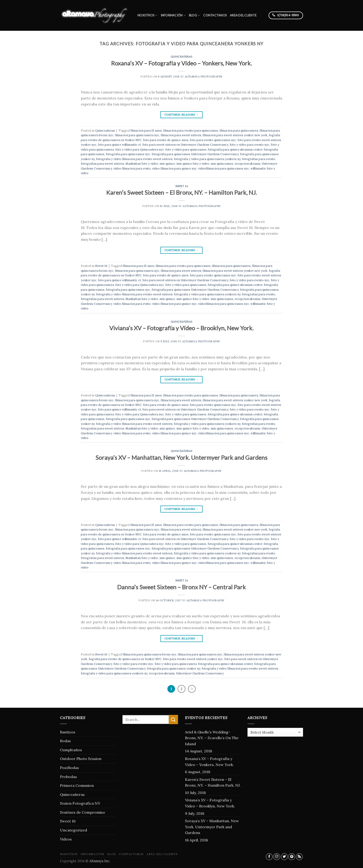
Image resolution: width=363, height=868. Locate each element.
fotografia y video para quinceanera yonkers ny (207, 159)
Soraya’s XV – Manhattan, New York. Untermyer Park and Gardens (181, 457)
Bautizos (68, 732)
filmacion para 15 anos (146, 131)
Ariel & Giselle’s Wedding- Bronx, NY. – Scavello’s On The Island (212, 738)
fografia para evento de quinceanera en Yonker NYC (125, 659)
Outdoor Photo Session (81, 759)
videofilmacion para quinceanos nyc (224, 168)
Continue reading (182, 115)
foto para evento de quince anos (166, 140)
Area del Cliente (243, 15)
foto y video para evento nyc (250, 145)
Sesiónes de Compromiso (83, 812)
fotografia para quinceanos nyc (128, 154)
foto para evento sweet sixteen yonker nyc (193, 659)
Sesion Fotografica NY (80, 803)
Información (173, 15)
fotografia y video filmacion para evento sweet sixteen (134, 159)
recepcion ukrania (247, 164)
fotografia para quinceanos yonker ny (174, 669)
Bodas (65, 741)
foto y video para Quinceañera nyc (140, 150)
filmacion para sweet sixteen (181, 135)
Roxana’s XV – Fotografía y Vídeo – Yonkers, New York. (181, 63)
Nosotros (147, 15)
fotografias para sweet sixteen (102, 164)
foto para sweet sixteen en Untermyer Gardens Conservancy (185, 145)
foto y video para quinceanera (176, 664)
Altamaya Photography (204, 77)
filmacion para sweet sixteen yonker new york (235, 135)
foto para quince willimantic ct (119, 145)
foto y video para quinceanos (186, 150)
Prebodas (68, 777)
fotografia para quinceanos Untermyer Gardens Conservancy (195, 154)
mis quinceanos (222, 164)
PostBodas (69, 768)
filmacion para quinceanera (239, 131)
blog (194, 15)
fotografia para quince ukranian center (235, 150)
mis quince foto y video (193, 164)
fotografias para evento (259, 159)
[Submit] (173, 719)
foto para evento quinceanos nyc (213, 140)
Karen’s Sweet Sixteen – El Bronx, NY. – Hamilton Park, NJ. (181, 192)
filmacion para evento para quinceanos (191, 131)
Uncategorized (74, 830)
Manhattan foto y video (142, 164)
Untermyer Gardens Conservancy (200, 673)
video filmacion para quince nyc (174, 168)
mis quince (167, 164)
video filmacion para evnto (132, 168)
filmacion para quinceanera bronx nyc (150, 654)
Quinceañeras (181, 57)
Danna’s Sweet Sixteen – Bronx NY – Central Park (181, 587)
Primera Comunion (77, 785)
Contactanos (215, 15)
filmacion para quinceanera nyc (137, 135)
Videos (66, 839)
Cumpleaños (71, 750)
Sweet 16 (181, 186)
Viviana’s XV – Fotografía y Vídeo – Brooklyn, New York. (181, 328)
